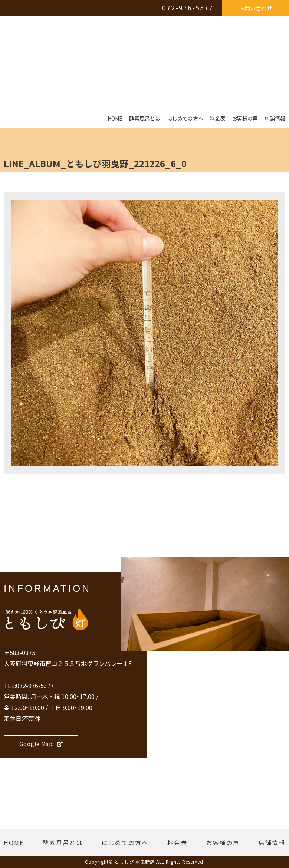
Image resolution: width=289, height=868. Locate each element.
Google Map (41, 744)
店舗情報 (275, 118)
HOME (115, 118)
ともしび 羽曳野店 (135, 862)
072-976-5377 (188, 7)
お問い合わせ (256, 8)
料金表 (218, 118)
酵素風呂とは (145, 118)
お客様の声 (245, 118)
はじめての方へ (185, 118)
